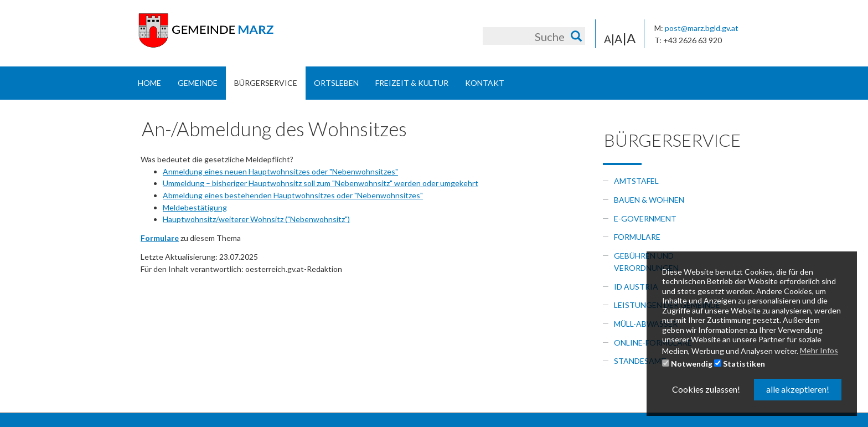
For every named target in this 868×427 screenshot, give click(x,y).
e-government (645, 218)
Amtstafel (636, 181)
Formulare (637, 237)
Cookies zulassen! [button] (706, 389)
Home (149, 83)
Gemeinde (198, 83)
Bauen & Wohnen (649, 200)
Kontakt (485, 83)
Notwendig (687, 364)
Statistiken (740, 364)
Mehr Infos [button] (819, 350)
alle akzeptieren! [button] (798, 389)
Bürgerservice (266, 83)
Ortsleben (336, 83)
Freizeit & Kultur (412, 83)
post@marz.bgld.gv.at (702, 28)
